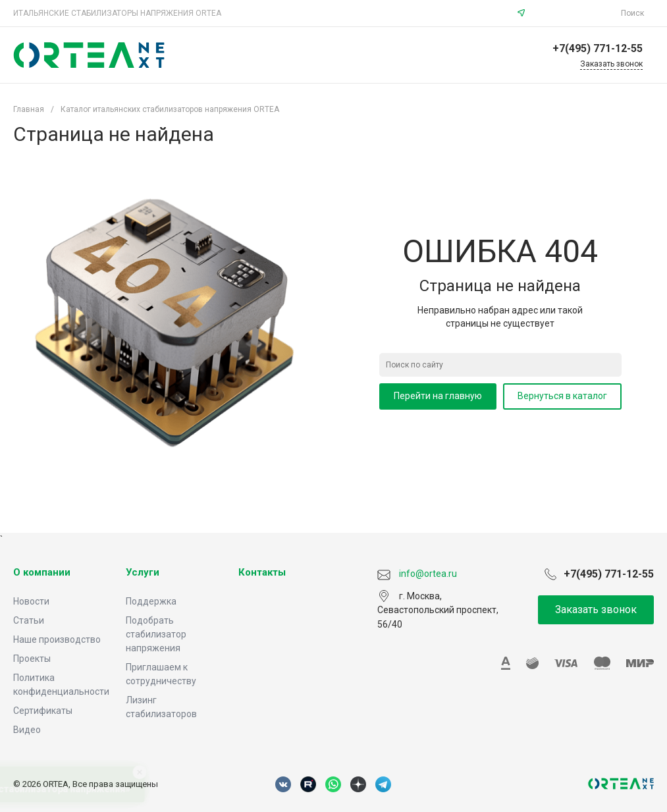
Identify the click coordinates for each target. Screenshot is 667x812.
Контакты (262, 572)
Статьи (29, 620)
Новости (31, 601)
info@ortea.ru (575, 13)
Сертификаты (43, 711)
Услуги (143, 572)
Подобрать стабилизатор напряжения (156, 634)
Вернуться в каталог (562, 396)
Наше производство (57, 639)
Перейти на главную (438, 396)
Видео (27, 730)
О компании (42, 572)
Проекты (32, 659)
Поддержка (151, 601)
